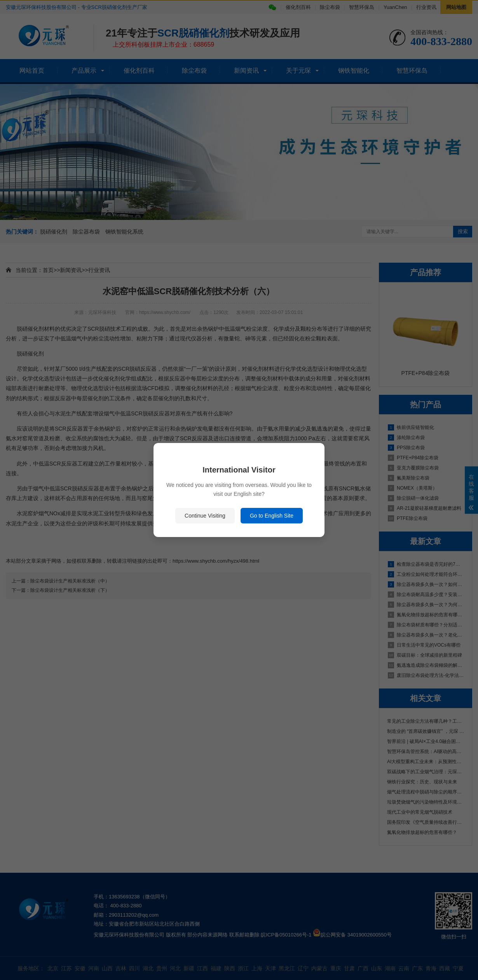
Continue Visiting (205, 516)
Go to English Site (272, 516)
